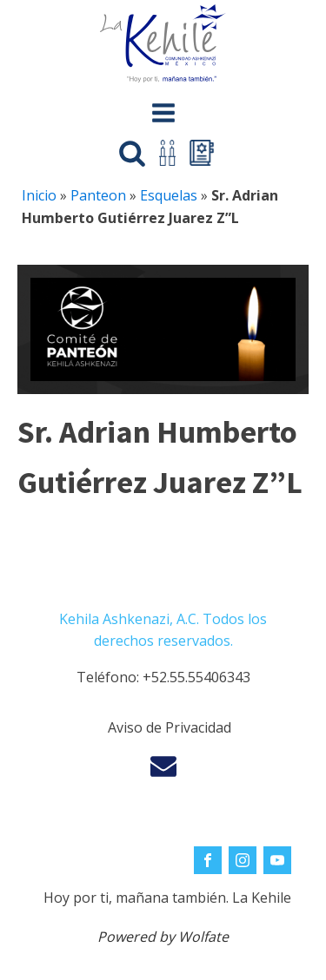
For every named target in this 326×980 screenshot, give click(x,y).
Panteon (98, 195)
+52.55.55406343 (196, 677)
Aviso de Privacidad (170, 727)
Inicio (39, 195)
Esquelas (169, 195)
